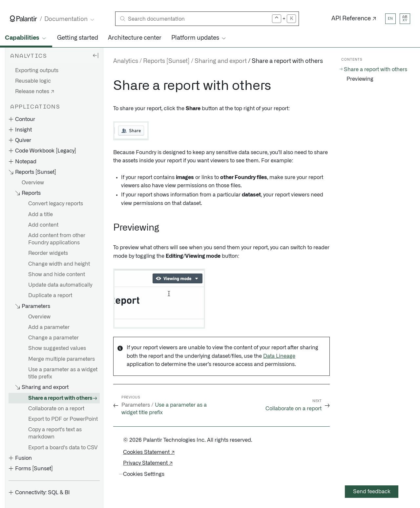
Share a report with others (60, 398)
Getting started (78, 38)
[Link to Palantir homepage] (23, 19)
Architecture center (135, 38)
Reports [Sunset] (166, 61)
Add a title (41, 214)
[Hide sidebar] (95, 55)
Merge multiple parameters (62, 359)
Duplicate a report (50, 295)
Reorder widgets (48, 253)
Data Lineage (279, 356)
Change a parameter (53, 338)
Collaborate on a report (56, 409)
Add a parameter (49, 327)
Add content (43, 225)
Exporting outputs (37, 71)
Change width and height (59, 264)
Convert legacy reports (56, 204)
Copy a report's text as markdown (55, 433)
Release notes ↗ (35, 91)
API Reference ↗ (354, 19)
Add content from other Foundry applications (57, 239)
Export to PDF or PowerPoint (63, 419)
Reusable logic (33, 81)
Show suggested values (57, 348)
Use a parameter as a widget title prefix (63, 373)
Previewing (360, 79)
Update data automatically (60, 285)
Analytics (126, 61)
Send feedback (372, 492)
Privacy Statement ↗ (148, 463)
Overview (33, 183)
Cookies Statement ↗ (149, 452)
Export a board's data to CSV (63, 448)
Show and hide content (57, 274)
